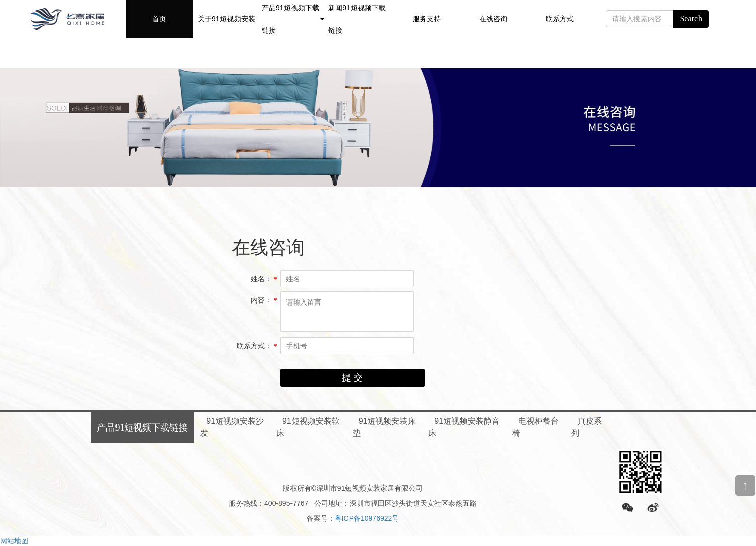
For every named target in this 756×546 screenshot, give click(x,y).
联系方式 (560, 19)
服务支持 (427, 19)
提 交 (352, 378)
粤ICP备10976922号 (367, 518)
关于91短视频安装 (226, 19)
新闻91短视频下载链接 (357, 19)
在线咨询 (493, 19)
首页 (159, 19)
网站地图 (14, 541)
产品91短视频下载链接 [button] (293, 19)
